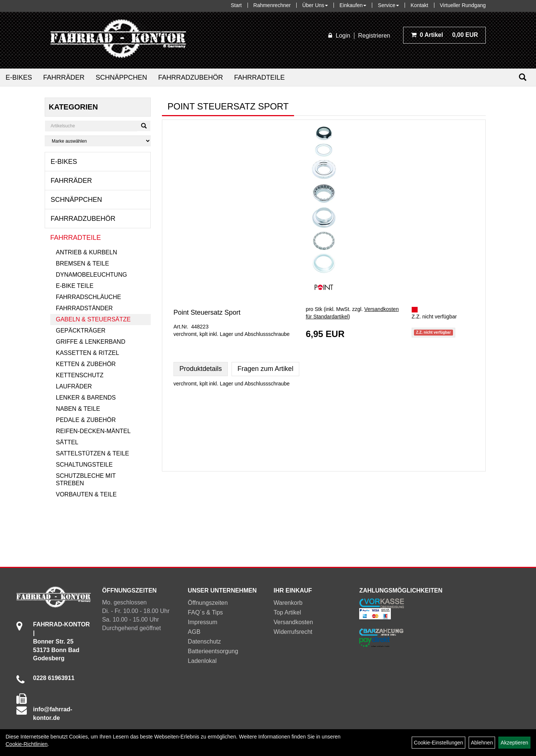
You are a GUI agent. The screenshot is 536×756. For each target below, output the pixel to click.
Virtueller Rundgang (463, 5)
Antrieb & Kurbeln (86, 252)
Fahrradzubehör (191, 77)
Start (236, 5)
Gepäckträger (81, 331)
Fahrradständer (84, 308)
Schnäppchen (121, 77)
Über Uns (315, 5)
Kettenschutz (80, 375)
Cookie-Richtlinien (27, 744)
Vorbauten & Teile (86, 494)
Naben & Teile (78, 409)
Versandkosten (293, 622)
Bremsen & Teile (82, 263)
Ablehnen (482, 743)
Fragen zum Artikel (265, 369)
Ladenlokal (202, 661)
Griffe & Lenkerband (91, 342)
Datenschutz (205, 641)
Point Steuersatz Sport (207, 312)
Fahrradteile (259, 77)
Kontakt (419, 5)
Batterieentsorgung (213, 651)
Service (388, 5)
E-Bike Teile (75, 286)
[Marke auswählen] (98, 141)
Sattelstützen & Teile (92, 453)
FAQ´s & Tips (205, 612)
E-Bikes (19, 77)
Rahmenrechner (272, 5)
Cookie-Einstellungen (438, 743)
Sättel (67, 442)
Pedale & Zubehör (86, 420)
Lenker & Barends (86, 398)
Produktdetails (201, 369)
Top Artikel (287, 612)
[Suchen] (523, 77)
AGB (194, 632)
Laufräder (74, 386)
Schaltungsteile (84, 465)
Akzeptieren (514, 743)
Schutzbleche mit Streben (86, 479)
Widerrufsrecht (293, 632)
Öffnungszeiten (208, 603)
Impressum (203, 622)
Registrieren (374, 36)
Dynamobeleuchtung (91, 275)
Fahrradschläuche (88, 297)
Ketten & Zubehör (86, 364)
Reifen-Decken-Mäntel (93, 431)
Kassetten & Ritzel (87, 353)
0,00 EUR (444, 35)
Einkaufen (353, 5)
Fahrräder (64, 77)
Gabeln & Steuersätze (93, 319)
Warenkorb (288, 603)
